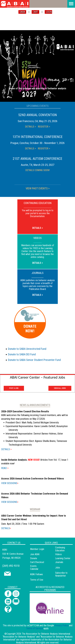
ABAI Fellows (37, 574)
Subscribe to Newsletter (61, 574)
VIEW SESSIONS (10, 483)
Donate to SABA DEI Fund (22, 354)
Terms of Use (37, 580)
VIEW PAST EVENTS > (38, 188)
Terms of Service (35, 628)
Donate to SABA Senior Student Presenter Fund (34, 360)
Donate (34, 558)
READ (5, 468)
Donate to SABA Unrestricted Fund (27, 349)
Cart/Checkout (37, 562)
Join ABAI (35, 554)
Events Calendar (34, 567)
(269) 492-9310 (11, 566)
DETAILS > (31, 127)
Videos (58, 554)
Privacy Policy (61, 625)
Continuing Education (60, 549)
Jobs (58, 568)
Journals (59, 562)
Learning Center (63, 558)
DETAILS (6, 449)
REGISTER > (44, 127)
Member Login (37, 549)
